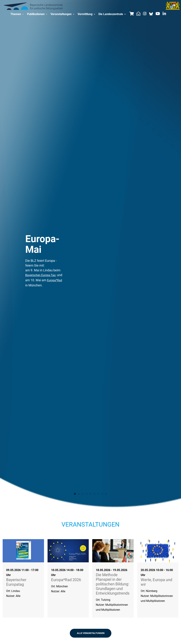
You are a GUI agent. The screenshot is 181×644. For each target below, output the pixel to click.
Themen (17, 14)
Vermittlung (86, 14)
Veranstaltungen (62, 14)
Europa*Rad (55, 280)
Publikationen (37, 14)
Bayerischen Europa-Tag (41, 275)
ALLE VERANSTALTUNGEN (91, 633)
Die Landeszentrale (112, 14)
